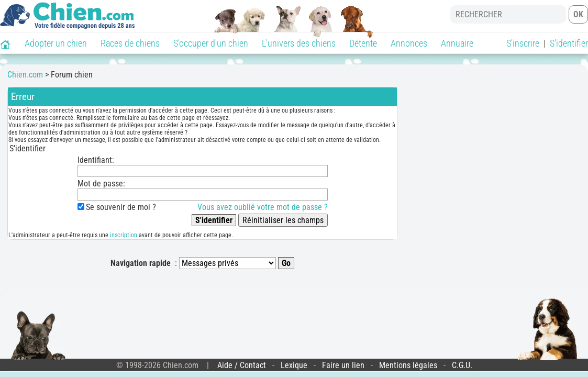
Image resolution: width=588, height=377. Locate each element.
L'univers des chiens (299, 43)
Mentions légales (408, 365)
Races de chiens (130, 43)
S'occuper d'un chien (211, 43)
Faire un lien (343, 365)
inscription (124, 235)
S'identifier (569, 43)
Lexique (294, 365)
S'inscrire (523, 43)
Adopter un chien (56, 43)
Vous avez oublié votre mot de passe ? (263, 207)
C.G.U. (462, 365)
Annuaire (457, 43)
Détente (363, 43)
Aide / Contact (242, 365)
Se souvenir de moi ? (121, 207)
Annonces (409, 43)
